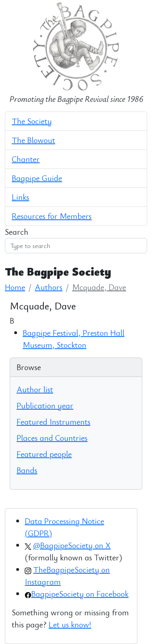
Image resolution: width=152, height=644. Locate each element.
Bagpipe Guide (37, 178)
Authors (49, 287)
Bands (27, 470)
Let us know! (70, 624)
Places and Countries (52, 438)
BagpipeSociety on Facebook (80, 594)
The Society (32, 121)
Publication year (45, 405)
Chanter (26, 159)
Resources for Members (52, 216)
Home (15, 287)
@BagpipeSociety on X (72, 545)
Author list (35, 389)
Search (17, 232)
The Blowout (33, 140)
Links (20, 197)
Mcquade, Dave (99, 287)
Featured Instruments (54, 422)
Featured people (44, 454)
